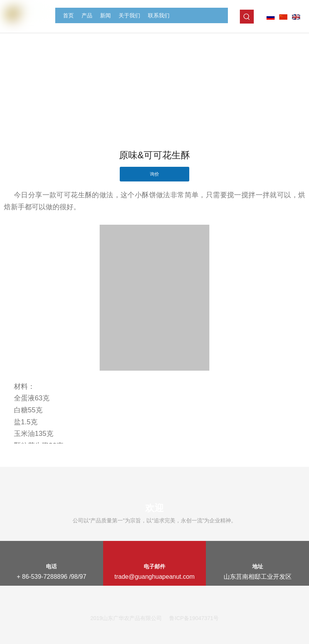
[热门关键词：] (247, 17)
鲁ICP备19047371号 (194, 618)
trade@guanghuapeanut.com (154, 577)
